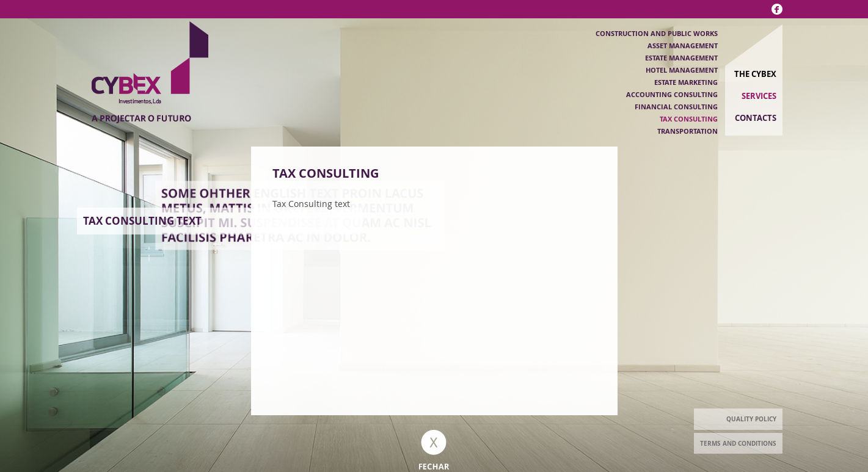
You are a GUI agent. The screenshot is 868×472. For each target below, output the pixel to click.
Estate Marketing (686, 82)
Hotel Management (682, 70)
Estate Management (681, 58)
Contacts (756, 118)
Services (759, 96)
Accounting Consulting (672, 94)
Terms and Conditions (738, 443)
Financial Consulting (676, 107)
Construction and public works (657, 33)
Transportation (687, 131)
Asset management (683, 45)
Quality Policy (751, 419)
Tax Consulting (689, 119)
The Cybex (755, 74)
